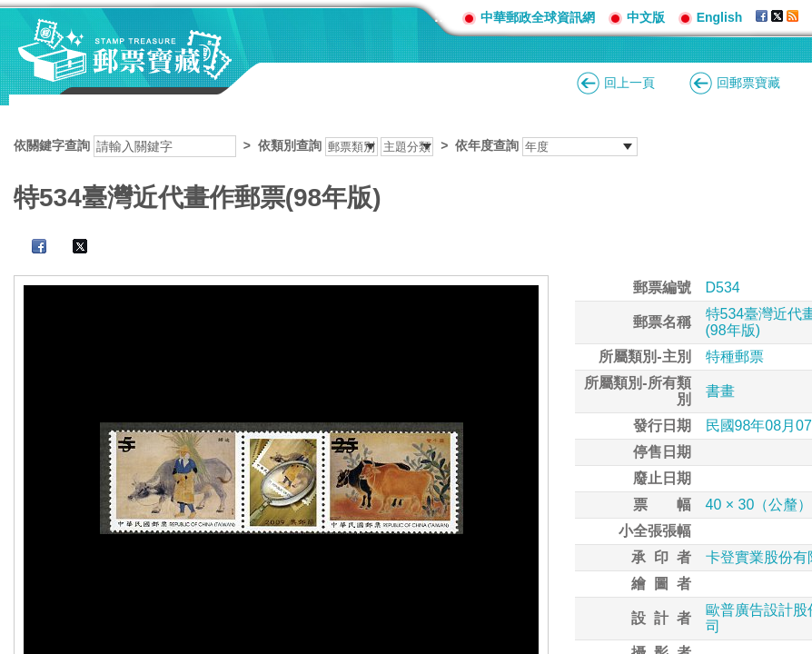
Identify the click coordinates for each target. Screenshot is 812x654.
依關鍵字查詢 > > (326, 145)
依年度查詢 (487, 145)
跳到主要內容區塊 (10, 10)
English (720, 17)
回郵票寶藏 (748, 83)
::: (441, 17)
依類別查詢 (290, 145)
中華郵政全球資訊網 (538, 17)
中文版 (646, 17)
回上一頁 (629, 83)
